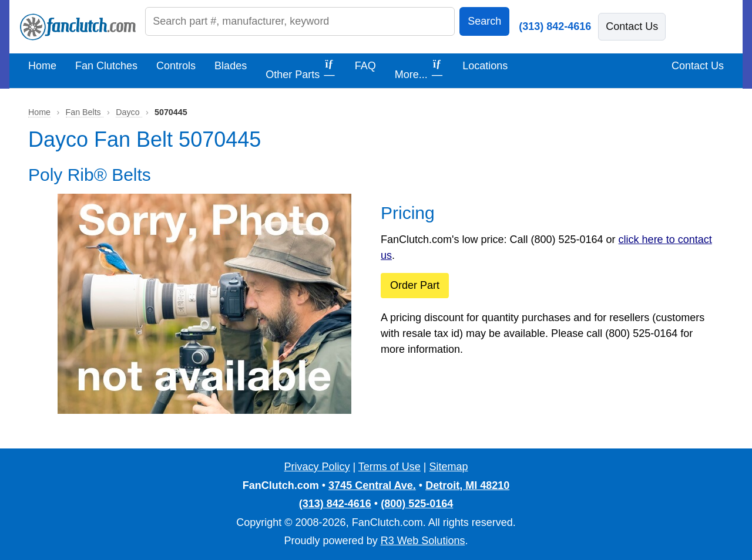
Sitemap (449, 467)
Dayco (129, 112)
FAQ (365, 66)
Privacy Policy (317, 467)
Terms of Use (390, 467)
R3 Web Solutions (423, 541)
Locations (485, 66)
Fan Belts (85, 112)
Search (484, 21)
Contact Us (632, 26)
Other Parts (301, 69)
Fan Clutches (106, 66)
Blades (231, 66)
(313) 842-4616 (555, 26)
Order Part (415, 285)
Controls (176, 66)
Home (42, 66)
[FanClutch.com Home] (78, 27)
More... (419, 69)
